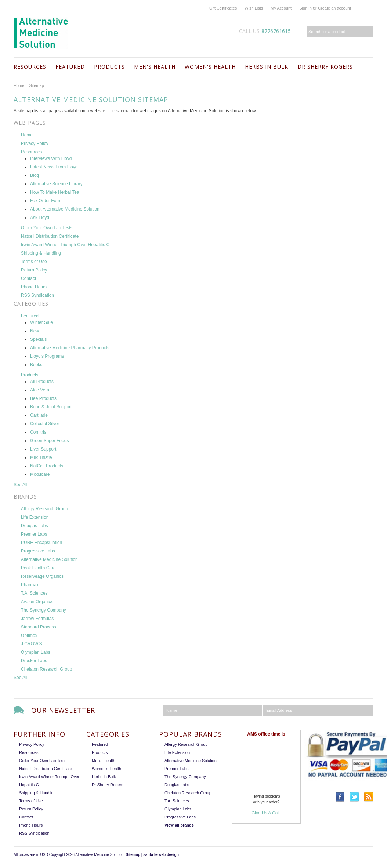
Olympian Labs (178, 809)
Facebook (340, 797)
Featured (70, 67)
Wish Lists (254, 8)
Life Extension (177, 752)
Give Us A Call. (266, 813)
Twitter (355, 797)
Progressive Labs (180, 817)
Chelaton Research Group (188, 793)
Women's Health (210, 67)
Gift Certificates (223, 8)
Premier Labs (176, 769)
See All (20, 485)
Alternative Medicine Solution (191, 761)
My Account (281, 8)
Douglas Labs (177, 785)
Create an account (334, 8)
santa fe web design (161, 855)
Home (19, 85)
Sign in (305, 8)
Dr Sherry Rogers (325, 67)
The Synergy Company (185, 777)
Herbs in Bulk (267, 67)
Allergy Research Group (186, 744)
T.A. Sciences (177, 801)
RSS (369, 797)
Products (109, 67)
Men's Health (155, 67)
